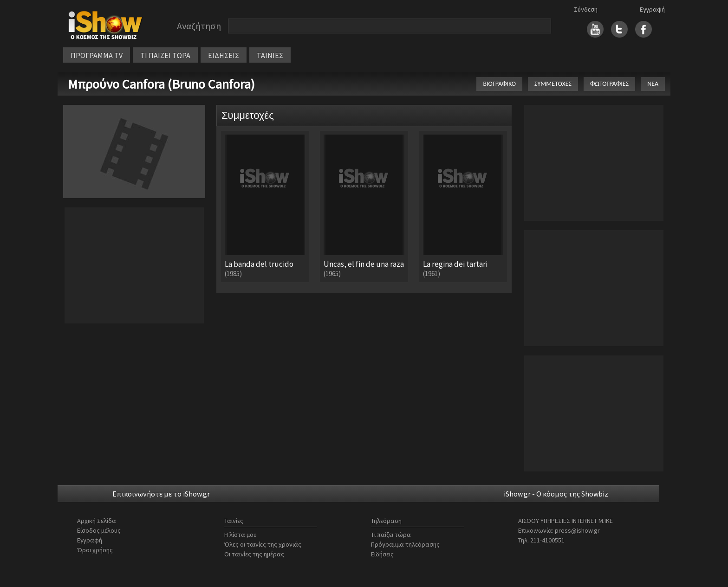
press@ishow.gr (577, 530)
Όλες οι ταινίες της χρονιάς (263, 544)
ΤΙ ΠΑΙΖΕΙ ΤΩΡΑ (165, 55)
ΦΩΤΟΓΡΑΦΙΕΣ (609, 84)
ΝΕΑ (653, 84)
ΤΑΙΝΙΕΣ (270, 55)
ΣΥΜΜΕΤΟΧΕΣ (553, 84)
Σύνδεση (586, 9)
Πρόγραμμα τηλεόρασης (405, 544)
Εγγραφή (652, 9)
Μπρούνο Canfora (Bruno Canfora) (161, 84)
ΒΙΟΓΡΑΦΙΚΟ (499, 84)
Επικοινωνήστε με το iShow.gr (161, 494)
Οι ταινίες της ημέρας (254, 554)
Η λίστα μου (240, 535)
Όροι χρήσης (95, 550)
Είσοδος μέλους (99, 530)
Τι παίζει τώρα (391, 535)
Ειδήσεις (382, 554)
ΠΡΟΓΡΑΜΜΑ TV (97, 55)
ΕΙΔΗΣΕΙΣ (224, 55)
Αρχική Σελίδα (97, 521)
